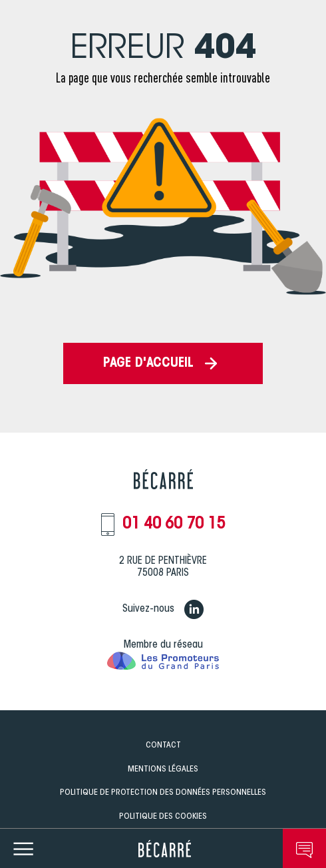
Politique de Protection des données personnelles (163, 792)
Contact (163, 745)
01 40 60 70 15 (174, 525)
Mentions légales (163, 769)
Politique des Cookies (163, 816)
